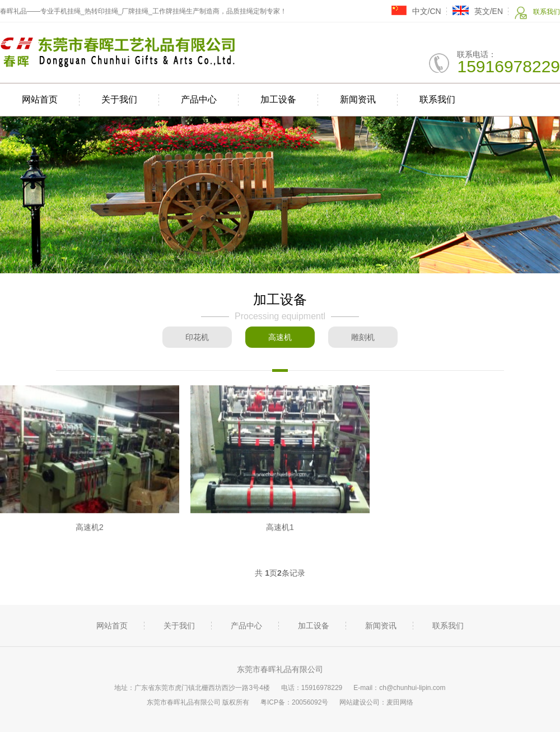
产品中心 (199, 99)
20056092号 (310, 702)
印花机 (197, 337)
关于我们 (119, 99)
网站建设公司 (360, 702)
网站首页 (40, 99)
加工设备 (278, 99)
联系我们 (537, 13)
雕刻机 (363, 337)
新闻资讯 (358, 99)
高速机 (280, 337)
